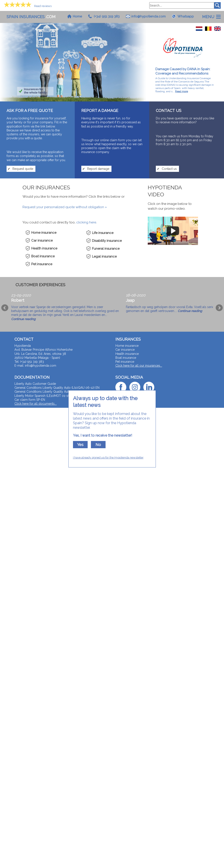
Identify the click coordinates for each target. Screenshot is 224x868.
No (98, 445)
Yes (80, 445)
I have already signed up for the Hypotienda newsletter (108, 458)
